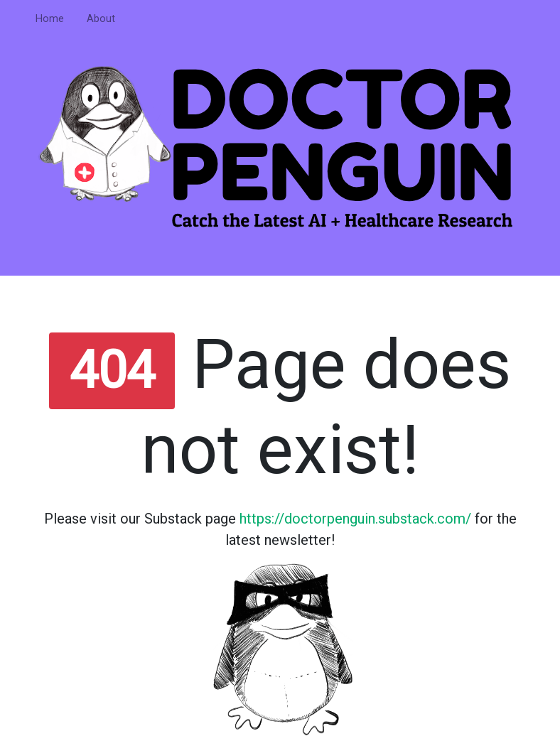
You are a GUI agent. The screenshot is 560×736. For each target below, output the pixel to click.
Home (50, 19)
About (101, 19)
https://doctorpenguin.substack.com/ (355, 519)
